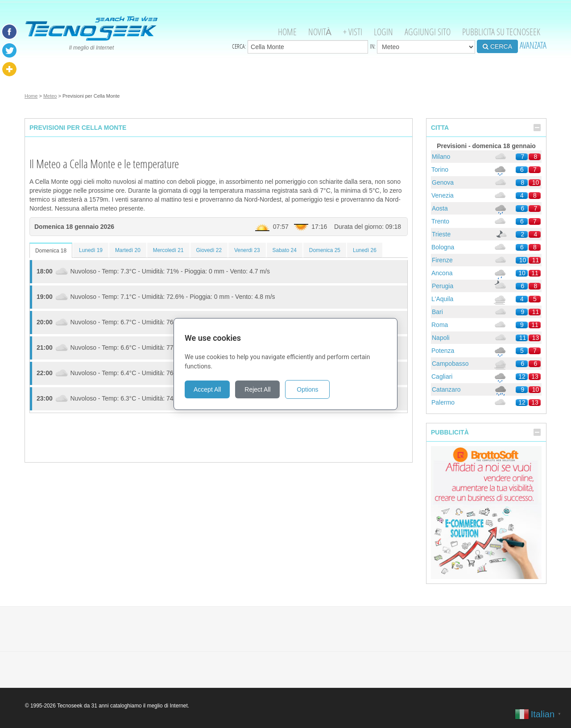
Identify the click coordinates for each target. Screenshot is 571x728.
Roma (440, 325)
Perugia (443, 286)
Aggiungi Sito (428, 32)
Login (383, 32)
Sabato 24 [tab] (285, 250)
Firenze (442, 260)
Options (307, 389)
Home (287, 32)
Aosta (440, 208)
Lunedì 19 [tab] (91, 250)
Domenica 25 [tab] (325, 250)
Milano (441, 157)
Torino (440, 170)
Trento (440, 221)
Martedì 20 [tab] (128, 250)
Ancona (442, 273)
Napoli (441, 338)
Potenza (443, 351)
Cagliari (442, 376)
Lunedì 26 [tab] (365, 250)
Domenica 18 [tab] (51, 251)
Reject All (257, 389)
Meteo (50, 96)
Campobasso (450, 364)
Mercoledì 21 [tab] (168, 250)
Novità (320, 32)
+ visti (353, 32)
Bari (437, 312)
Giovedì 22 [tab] (209, 250)
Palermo (443, 402)
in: (422, 47)
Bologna (443, 247)
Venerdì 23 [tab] (247, 250)
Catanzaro (446, 389)
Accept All (207, 389)
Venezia (443, 195)
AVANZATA (533, 45)
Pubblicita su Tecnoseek (501, 32)
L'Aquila (442, 299)
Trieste (441, 234)
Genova (443, 182)
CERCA (497, 46)
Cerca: (300, 47)
